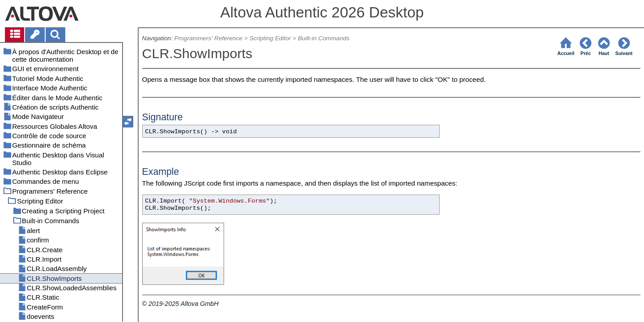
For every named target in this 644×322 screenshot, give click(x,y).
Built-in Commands (324, 38)
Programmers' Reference (208, 38)
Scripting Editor (270, 38)
